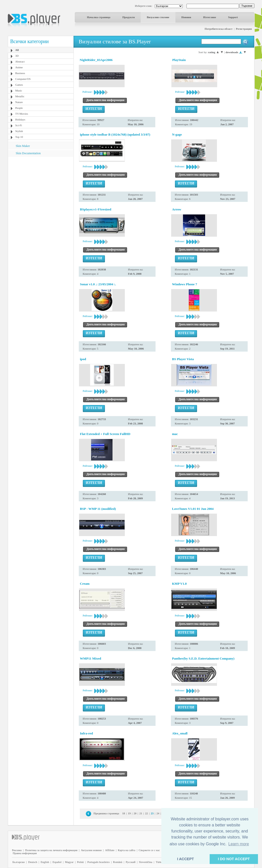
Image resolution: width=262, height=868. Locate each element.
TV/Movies (22, 114)
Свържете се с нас (149, 850)
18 (124, 813)
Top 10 (19, 137)
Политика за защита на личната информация (51, 850)
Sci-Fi (19, 125)
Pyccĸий (130, 862)
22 (146, 813)
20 (135, 813)
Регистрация (244, 29)
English (45, 862)
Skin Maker (23, 146)
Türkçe (160, 862)
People (19, 108)
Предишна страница (106, 813)
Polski (81, 862)
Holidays (20, 119)
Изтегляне (210, 17)
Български (19, 862)
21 (141, 813)
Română (118, 862)
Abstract (20, 61)
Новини (186, 17)
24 (158, 813)
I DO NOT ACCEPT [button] (234, 859)
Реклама (17, 850)
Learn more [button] (239, 844)
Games (19, 85)
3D (17, 56)
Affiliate (110, 850)
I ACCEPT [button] (186, 859)
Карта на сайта (126, 850)
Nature (19, 102)
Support (233, 17)
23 (152, 813)
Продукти (128, 17)
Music (19, 90)
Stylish (19, 131)
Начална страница (99, 17)
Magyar (69, 862)
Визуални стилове (158, 17)
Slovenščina (146, 862)
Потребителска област (219, 29)
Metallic (20, 96)
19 (129, 813)
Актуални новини (91, 850)
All (17, 50)
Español (57, 862)
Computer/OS (23, 79)
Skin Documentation (28, 153)
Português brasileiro (98, 862)
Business (20, 73)
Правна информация (25, 853)
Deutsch (33, 862)
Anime (19, 67)
